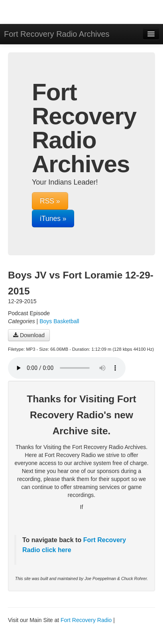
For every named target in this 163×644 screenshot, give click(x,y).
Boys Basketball (59, 321)
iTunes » (53, 219)
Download (29, 335)
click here (55, 550)
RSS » (50, 201)
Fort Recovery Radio (86, 620)
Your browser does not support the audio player (67, 368)
